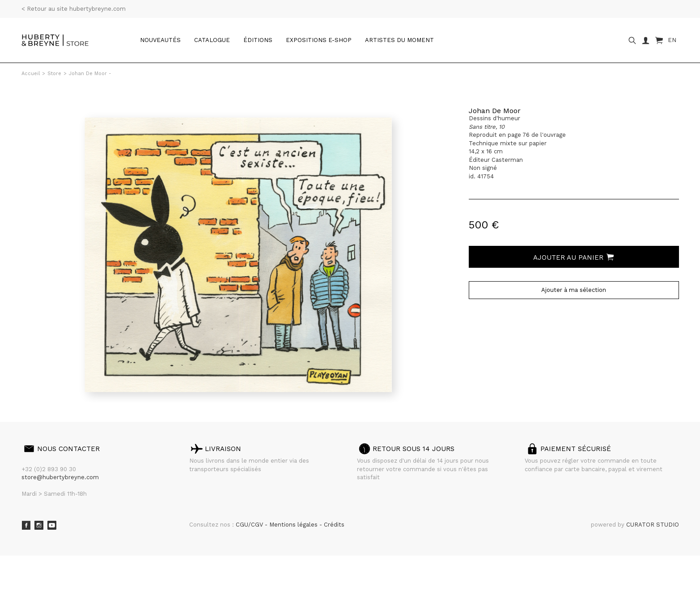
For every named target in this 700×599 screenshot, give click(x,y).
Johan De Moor (495, 111)
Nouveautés (160, 40)
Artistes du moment (399, 40)
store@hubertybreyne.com (60, 477)
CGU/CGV (250, 525)
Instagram (39, 525)
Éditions (258, 40)
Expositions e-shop (319, 40)
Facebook (26, 525)
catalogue (212, 40)
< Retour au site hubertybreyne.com (74, 9)
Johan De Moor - (90, 74)
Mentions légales (294, 525)
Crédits (334, 525)
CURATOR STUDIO (653, 525)
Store (54, 74)
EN (672, 40)
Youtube (52, 525)
